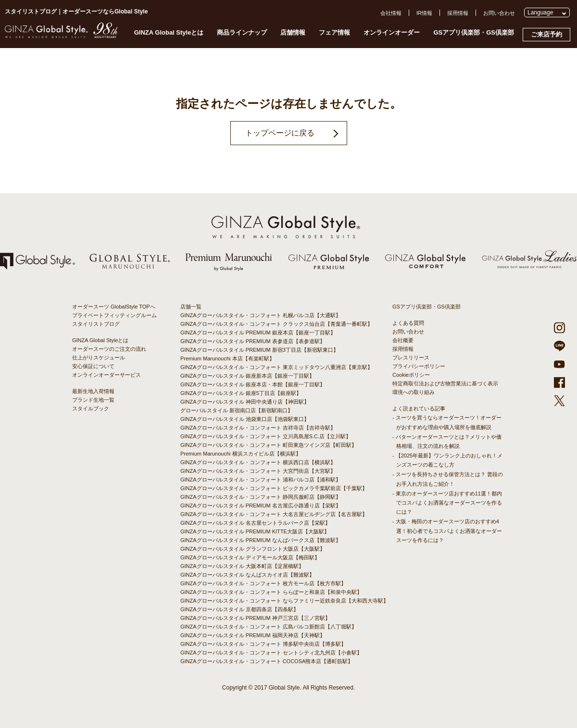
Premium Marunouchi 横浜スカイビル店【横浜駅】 (241, 454)
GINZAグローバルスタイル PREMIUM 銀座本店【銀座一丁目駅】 (258, 333)
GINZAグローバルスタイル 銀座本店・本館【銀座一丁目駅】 (253, 384)
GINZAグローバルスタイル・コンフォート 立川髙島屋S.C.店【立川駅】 (266, 436)
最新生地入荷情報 (93, 391)
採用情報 (458, 13)
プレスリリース (411, 358)
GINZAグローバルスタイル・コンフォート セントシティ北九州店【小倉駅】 (271, 653)
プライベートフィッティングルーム (114, 315)
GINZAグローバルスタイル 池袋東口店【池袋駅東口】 (245, 419)
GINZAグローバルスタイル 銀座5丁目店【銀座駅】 (241, 393)
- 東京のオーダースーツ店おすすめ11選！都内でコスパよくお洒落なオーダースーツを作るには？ (447, 503)
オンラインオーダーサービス (107, 375)
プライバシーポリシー (419, 366)
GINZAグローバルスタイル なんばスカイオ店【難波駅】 (247, 575)
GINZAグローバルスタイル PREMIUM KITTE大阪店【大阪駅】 (255, 531)
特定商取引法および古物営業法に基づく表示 (445, 383)
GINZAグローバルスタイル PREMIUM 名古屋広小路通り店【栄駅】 (261, 506)
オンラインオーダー (392, 32)
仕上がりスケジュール (99, 358)
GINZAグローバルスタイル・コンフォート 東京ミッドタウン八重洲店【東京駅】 (276, 367)
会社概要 (403, 340)
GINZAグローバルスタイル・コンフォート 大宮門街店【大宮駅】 (258, 471)
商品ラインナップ (242, 32)
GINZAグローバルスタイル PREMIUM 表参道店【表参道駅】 (253, 341)
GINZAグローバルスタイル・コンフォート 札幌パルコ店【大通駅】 (261, 315)
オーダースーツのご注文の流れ (109, 349)
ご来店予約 (546, 34)
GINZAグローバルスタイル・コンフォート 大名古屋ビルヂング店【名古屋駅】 (274, 514)
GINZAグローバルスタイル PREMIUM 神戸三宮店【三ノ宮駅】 (255, 618)
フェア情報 (334, 32)
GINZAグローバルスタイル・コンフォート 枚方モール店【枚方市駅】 (263, 583)
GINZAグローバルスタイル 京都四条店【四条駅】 (239, 609)
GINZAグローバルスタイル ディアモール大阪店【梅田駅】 (250, 557)
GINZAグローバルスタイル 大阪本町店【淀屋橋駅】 (242, 566)
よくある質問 (408, 323)
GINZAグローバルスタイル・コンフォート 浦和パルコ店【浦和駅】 (261, 480)
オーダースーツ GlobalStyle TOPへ (114, 307)
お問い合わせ (499, 13)
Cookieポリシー (411, 375)
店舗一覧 (191, 307)
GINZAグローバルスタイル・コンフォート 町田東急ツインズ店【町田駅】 (269, 445)
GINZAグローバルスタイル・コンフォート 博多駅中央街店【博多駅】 (263, 644)
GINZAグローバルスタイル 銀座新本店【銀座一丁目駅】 (247, 376)
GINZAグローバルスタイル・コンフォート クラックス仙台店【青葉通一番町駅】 (276, 324)
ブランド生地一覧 (93, 400)
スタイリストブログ (96, 324)
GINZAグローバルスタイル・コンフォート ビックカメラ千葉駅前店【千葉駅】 (274, 488)
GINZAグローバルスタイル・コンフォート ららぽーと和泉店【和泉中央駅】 (271, 592)
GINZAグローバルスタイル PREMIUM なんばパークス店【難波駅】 (261, 540)
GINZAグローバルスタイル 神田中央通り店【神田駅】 (245, 402)
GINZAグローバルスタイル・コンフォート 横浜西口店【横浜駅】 (258, 462)
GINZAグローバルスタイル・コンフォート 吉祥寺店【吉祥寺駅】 (258, 428)
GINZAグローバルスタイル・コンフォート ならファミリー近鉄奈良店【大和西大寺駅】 (284, 601)
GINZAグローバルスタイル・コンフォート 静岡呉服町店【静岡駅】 (261, 497)
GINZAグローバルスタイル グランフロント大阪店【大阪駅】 (253, 549)
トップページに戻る (280, 133)
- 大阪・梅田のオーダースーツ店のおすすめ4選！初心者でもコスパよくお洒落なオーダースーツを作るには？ (447, 531)
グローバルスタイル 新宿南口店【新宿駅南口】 (237, 410)
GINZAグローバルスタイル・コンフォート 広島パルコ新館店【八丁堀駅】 (269, 627)
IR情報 (424, 13)
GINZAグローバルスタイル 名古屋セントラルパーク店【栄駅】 (255, 523)
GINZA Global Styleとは (169, 32)
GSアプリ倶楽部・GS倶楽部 (474, 32)
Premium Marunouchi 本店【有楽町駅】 (227, 358)
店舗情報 (293, 32)
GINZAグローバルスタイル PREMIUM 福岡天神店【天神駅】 (253, 635)
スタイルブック (91, 408)
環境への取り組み (414, 392)
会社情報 (391, 13)
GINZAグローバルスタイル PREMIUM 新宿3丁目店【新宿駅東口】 (259, 350)
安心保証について (93, 366)
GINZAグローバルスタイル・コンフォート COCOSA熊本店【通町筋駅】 (267, 661)
